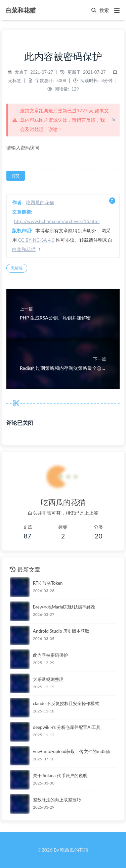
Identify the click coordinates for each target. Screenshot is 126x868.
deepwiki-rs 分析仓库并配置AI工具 (67, 727)
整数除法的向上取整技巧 (57, 800)
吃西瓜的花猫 (40, 202)
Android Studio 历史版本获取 (61, 631)
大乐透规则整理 (48, 679)
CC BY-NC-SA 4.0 (36, 240)
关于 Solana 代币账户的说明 (60, 775)
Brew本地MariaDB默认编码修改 (64, 607)
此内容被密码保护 (50, 655)
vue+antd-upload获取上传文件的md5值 (72, 751)
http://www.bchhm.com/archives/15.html (57, 221)
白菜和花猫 (24, 249)
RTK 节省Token (48, 583)
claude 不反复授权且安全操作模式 (66, 703)
